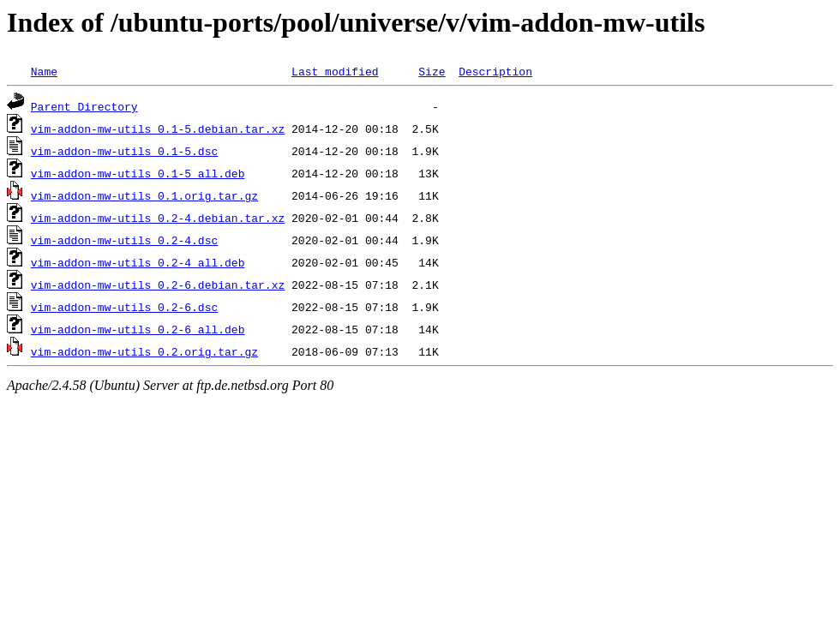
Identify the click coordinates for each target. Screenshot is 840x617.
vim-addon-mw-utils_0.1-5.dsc (124, 151)
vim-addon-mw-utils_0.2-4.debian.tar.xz (158, 218)
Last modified (335, 71)
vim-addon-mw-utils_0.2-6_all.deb (138, 329)
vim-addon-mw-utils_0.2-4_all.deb (138, 262)
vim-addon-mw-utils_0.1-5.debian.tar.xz (158, 129)
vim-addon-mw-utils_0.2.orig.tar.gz (144, 351)
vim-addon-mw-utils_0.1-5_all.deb (138, 173)
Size (432, 71)
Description (495, 71)
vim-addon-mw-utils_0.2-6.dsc (124, 307)
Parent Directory (84, 106)
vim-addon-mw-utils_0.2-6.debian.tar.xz (158, 285)
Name (44, 71)
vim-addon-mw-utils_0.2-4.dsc (124, 240)
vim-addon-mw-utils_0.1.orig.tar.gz (144, 195)
